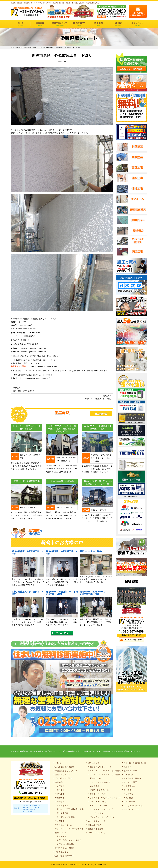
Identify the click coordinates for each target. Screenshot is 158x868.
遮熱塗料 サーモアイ (99, 794)
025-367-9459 (34, 333)
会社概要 (118, 24)
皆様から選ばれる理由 (65, 848)
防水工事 (61, 794)
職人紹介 (129, 798)
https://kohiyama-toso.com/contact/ (36, 378)
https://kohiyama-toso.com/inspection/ (43, 366)
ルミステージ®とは (98, 802)
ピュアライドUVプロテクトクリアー (106, 798)
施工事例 (98, 24)
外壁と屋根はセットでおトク (69, 840)
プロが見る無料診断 (64, 778)
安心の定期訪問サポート (65, 856)
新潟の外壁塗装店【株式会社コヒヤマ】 (70, 864)
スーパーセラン (97, 813)
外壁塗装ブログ (130, 786)
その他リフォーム (64, 825)
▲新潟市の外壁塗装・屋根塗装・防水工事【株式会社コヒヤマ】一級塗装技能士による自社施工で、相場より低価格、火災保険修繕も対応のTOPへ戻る (76, 751)
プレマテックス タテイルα (102, 817)
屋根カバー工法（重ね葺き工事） (71, 809)
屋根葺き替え (63, 806)
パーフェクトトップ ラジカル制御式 (105, 771)
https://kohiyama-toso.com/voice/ (34, 352)
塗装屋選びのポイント (65, 775)
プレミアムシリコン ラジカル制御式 (105, 775)
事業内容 (40, 24)
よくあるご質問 (130, 782)
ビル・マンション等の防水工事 (70, 829)
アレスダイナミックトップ (101, 809)
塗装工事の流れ (60, 24)
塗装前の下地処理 (96, 829)
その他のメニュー (131, 809)
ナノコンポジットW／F (100, 782)
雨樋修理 (61, 802)
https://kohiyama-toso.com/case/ (33, 348)
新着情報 (129, 794)
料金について (79, 24)
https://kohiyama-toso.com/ (21, 325)
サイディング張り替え (66, 817)
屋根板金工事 (63, 813)
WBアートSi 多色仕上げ (100, 790)
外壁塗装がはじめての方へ (66, 771)
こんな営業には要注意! (134, 806)
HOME (21, 24)
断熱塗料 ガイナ (97, 778)
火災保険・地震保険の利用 (135, 763)
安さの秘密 (62, 836)
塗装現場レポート (131, 771)
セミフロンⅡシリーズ (99, 806)
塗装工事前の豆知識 (132, 778)
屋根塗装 (61, 790)
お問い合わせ (137, 24)
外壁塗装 (61, 786)
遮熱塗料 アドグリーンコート (103, 767)
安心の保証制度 (62, 852)
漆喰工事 (61, 798)
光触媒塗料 (95, 786)
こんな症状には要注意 (65, 767)
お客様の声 (128, 775)
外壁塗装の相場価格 (65, 844)
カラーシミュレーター (98, 821)
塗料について (94, 763)
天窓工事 (61, 821)
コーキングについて (97, 833)
